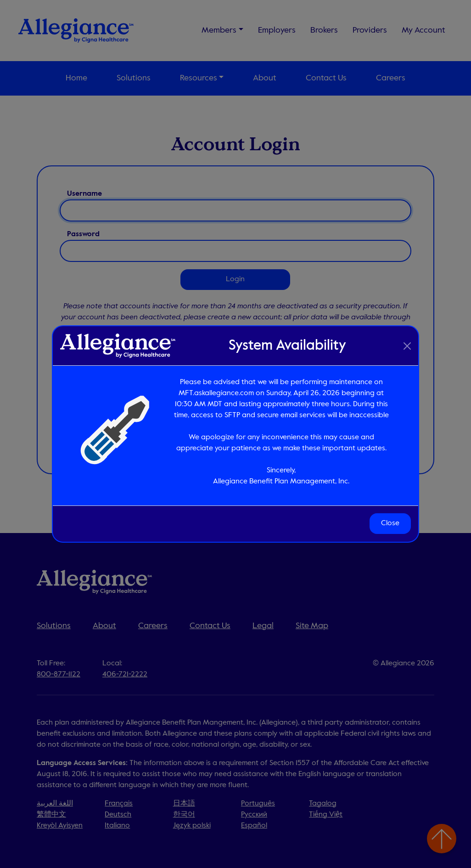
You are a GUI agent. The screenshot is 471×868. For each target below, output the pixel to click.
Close (390, 524)
